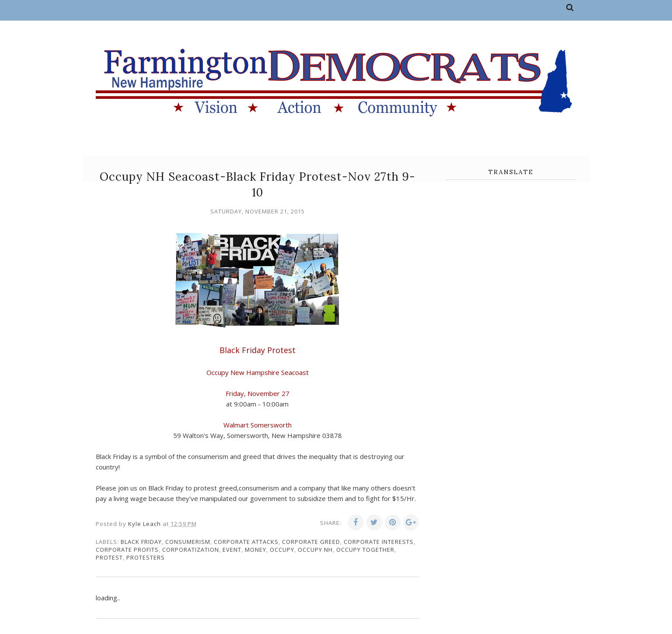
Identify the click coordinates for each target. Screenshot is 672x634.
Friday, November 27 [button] (258, 393)
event (232, 550)
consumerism (188, 542)
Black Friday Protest (258, 350)
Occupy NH (315, 550)
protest (109, 557)
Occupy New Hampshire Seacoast (258, 372)
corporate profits (127, 550)
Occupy (282, 550)
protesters (146, 557)
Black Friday (141, 542)
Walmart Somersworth (258, 425)
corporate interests (379, 542)
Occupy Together (365, 550)
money (256, 550)
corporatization (191, 550)
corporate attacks (246, 542)
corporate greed (311, 542)
